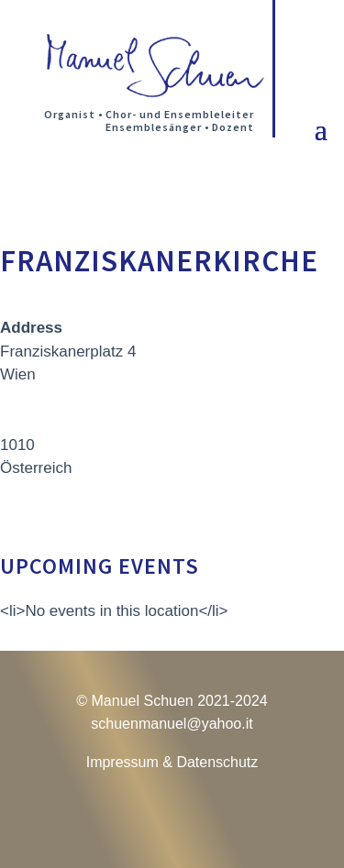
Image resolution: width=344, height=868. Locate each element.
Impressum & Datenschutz (172, 762)
